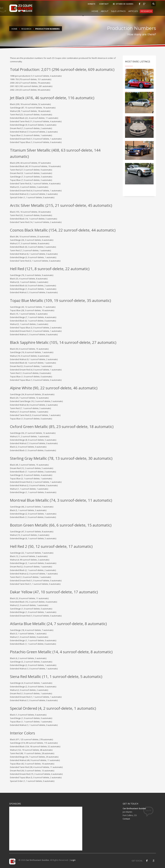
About (105, 11)
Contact (126, 819)
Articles (133, 11)
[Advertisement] (46, 829)
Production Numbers (47, 29)
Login (73, 860)
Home (95, 11)
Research (146, 11)
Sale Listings (118, 11)
